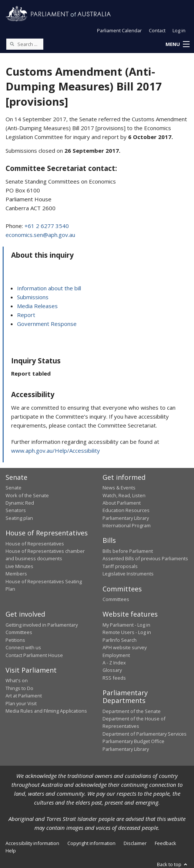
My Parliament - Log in (126, 625)
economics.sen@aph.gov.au (40, 235)
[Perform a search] (12, 44)
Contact (157, 30)
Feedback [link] (165, 843)
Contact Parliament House (34, 655)
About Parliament (122, 503)
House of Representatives (35, 544)
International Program (127, 525)
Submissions (33, 297)
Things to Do (19, 688)
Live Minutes (19, 566)
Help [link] (11, 851)
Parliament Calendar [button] (119, 30)
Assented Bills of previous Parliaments (145, 558)
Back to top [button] (173, 864)
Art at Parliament (24, 696)
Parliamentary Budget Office (133, 741)
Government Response (47, 324)
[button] (177, 44)
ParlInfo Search (120, 640)
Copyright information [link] (91, 843)
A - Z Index (114, 663)
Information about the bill (49, 288)
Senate (14, 488)
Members (16, 574)
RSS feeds (114, 678)
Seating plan (19, 518)
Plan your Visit (21, 703)
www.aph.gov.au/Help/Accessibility (56, 450)
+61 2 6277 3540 (47, 226)
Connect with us (23, 647)
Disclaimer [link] (135, 843)
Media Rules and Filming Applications (46, 711)
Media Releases (37, 306)
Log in (179, 30)
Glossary (112, 670)
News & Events (119, 488)
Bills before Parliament (128, 551)
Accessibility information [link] (32, 843)
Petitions (15, 640)
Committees (116, 599)
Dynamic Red (20, 503)
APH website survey (125, 647)
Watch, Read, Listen (124, 495)
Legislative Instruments (128, 574)
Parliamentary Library (126, 518)
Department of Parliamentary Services (145, 734)
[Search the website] (25, 44)
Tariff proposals (120, 566)
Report (26, 315)
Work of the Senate (27, 495)
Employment (116, 655)
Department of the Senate (132, 711)
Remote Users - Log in (127, 632)
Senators (16, 510)
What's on (17, 680)
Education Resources (126, 510)
